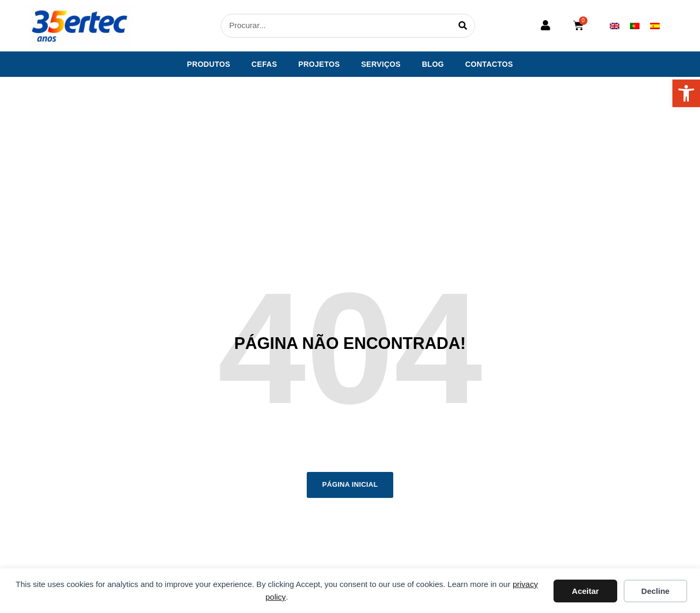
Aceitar (586, 591)
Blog (433, 64)
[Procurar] (463, 26)
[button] (686, 93)
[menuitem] (615, 25)
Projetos (319, 64)
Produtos (209, 64)
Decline (655, 591)
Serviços (381, 64)
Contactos (489, 64)
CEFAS (264, 64)
